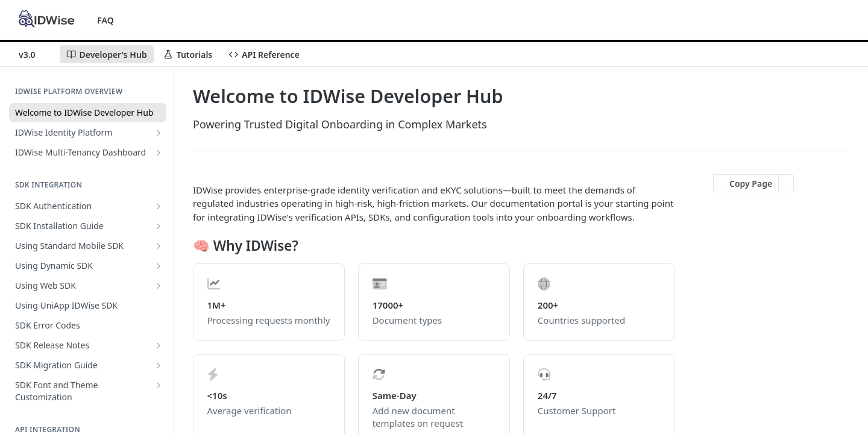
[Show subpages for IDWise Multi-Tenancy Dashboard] (159, 153)
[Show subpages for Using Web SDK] (159, 286)
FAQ (105, 20)
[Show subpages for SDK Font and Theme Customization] (159, 385)
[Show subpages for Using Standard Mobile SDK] (159, 246)
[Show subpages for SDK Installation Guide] (159, 226)
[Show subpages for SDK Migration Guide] (159, 365)
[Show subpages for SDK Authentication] (159, 206)
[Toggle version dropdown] (34, 54)
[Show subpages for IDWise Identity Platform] (159, 133)
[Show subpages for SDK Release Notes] (159, 345)
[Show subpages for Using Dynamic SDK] (159, 266)
